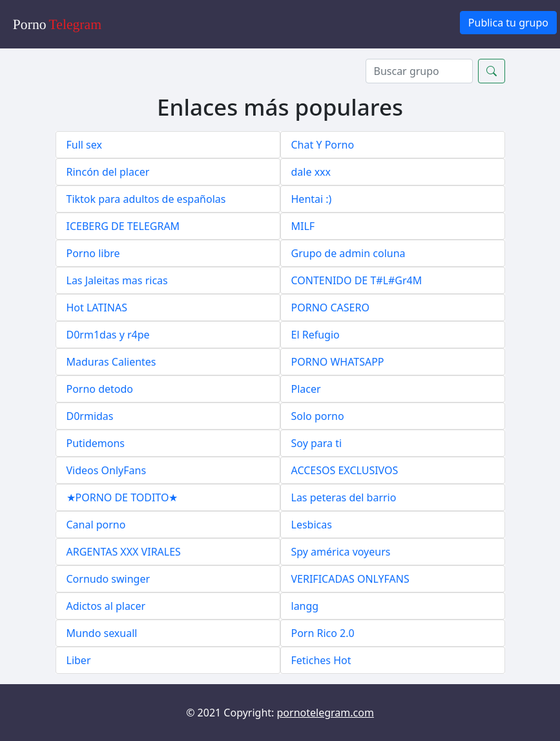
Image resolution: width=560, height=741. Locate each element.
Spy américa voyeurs (341, 552)
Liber (79, 660)
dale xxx (311, 172)
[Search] (419, 71)
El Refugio (316, 335)
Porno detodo (100, 389)
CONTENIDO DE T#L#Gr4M (357, 280)
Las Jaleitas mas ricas (117, 280)
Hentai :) (312, 199)
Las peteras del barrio (344, 497)
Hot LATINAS (97, 308)
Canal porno (96, 525)
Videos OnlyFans (107, 470)
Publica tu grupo (508, 23)
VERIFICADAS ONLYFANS (350, 579)
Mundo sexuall (102, 633)
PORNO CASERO (330, 308)
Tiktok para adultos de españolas (146, 199)
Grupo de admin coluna (348, 253)
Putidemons (96, 443)
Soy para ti (317, 443)
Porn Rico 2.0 (323, 633)
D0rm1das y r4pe (108, 335)
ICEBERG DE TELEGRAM (123, 226)
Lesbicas (312, 525)
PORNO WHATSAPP (338, 362)
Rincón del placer (108, 172)
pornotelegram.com (326, 713)
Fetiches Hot (321, 660)
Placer (306, 389)
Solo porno (318, 416)
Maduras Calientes (111, 362)
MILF (303, 226)
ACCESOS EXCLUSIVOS (345, 470)
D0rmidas (90, 416)
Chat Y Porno (323, 145)
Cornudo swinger (109, 579)
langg (305, 606)
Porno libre (93, 253)
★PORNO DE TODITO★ (122, 497)
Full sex (84, 145)
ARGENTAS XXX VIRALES (124, 552)
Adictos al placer (106, 606)
